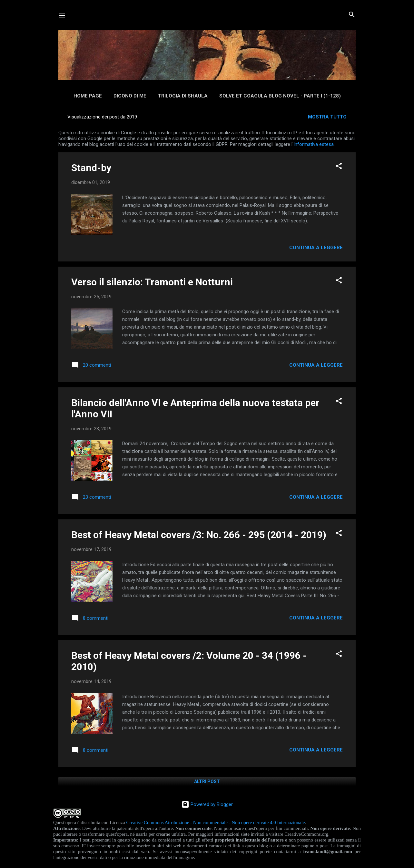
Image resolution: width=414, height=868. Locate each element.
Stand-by (91, 168)
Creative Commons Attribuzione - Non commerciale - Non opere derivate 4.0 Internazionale (215, 822)
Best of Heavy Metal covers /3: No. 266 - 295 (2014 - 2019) (199, 535)
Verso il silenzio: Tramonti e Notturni (152, 282)
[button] (339, 166)
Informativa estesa (314, 144)
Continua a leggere (316, 248)
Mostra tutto (327, 117)
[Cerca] (352, 15)
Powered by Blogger (207, 804)
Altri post (207, 781)
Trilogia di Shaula (183, 96)
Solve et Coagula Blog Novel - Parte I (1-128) (280, 96)
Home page (88, 96)
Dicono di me (130, 96)
